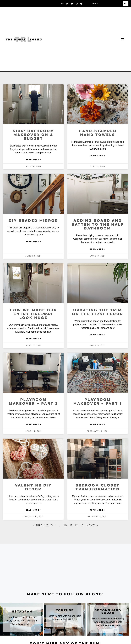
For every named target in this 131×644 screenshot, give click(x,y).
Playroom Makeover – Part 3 (33, 402)
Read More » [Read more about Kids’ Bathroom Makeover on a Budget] (33, 160)
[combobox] (107, 4)
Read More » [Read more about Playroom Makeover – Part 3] (33, 425)
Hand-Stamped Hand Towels (98, 133)
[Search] (126, 4)
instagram (22, 612)
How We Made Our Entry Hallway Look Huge (33, 314)
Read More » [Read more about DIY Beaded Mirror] (33, 242)
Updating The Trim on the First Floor (98, 312)
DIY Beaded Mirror (33, 221)
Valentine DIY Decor (33, 487)
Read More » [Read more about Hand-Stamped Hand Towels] (98, 156)
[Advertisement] (65, 568)
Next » (92, 525)
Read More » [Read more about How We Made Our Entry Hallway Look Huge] (33, 339)
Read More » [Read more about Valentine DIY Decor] (33, 510)
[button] (122, 39)
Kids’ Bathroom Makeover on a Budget (33, 135)
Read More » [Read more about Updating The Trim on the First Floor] (98, 335)
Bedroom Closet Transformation (98, 487)
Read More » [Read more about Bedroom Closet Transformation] (98, 510)
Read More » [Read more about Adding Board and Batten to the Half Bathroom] (98, 249)
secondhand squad (108, 612)
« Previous (43, 525)
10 (66, 525)
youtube (65, 610)
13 (82, 525)
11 (71, 525)
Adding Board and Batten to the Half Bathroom (98, 225)
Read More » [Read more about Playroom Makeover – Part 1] (98, 425)
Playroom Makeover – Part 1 (98, 402)
